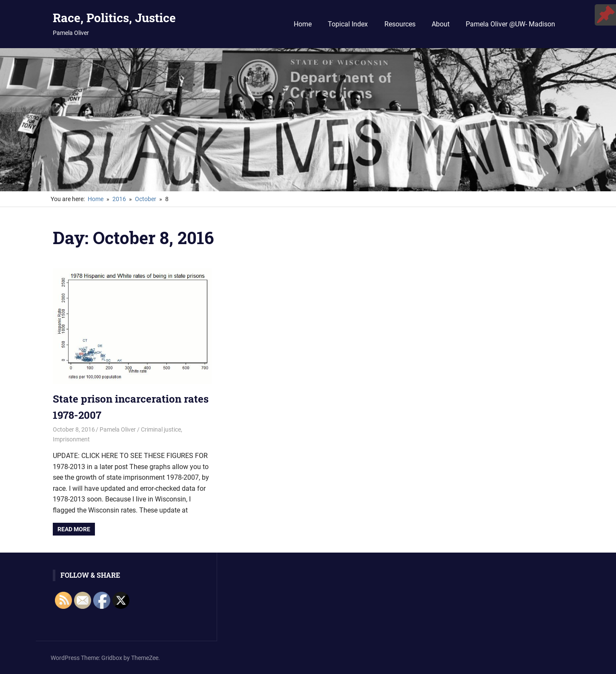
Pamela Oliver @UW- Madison (510, 24)
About (441, 24)
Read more (74, 529)
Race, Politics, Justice (114, 18)
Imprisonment (71, 439)
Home (303, 24)
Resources (400, 24)
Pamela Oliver (118, 429)
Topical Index (348, 24)
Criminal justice (161, 429)
